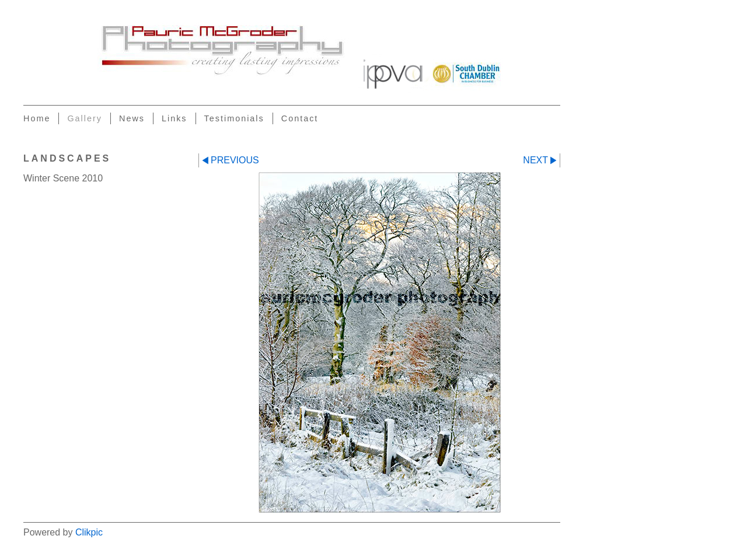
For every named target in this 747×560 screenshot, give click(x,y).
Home (37, 118)
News (132, 118)
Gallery (85, 118)
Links (174, 118)
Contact (300, 118)
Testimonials (234, 118)
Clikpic (89, 532)
